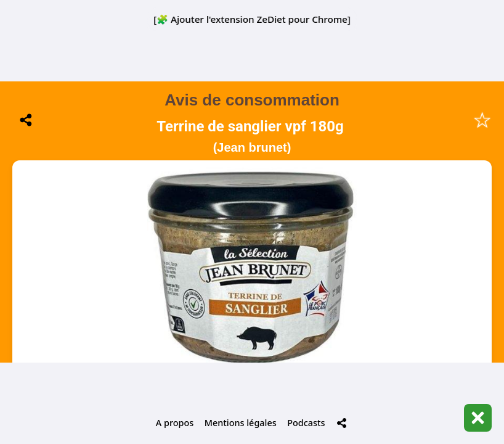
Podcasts (306, 423)
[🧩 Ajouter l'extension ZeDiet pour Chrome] (252, 19)
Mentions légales (241, 423)
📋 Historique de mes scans (252, 333)
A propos (175, 423)
